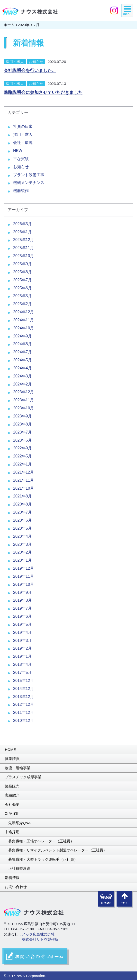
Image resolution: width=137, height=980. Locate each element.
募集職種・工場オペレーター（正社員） (41, 841)
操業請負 (12, 759)
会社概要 (12, 804)
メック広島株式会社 (38, 934)
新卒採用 (12, 813)
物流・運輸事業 (18, 768)
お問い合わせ (16, 887)
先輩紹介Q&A (19, 823)
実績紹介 (12, 795)
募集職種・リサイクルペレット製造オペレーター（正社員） (58, 850)
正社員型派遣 (19, 868)
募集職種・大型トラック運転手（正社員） (43, 859)
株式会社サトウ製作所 (40, 939)
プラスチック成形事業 (23, 777)
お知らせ (36, 62)
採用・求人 (15, 62)
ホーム (9, 25)
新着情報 (12, 878)
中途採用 (12, 832)
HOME (10, 750)
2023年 (24, 25)
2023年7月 (23, 432)
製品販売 (12, 786)
